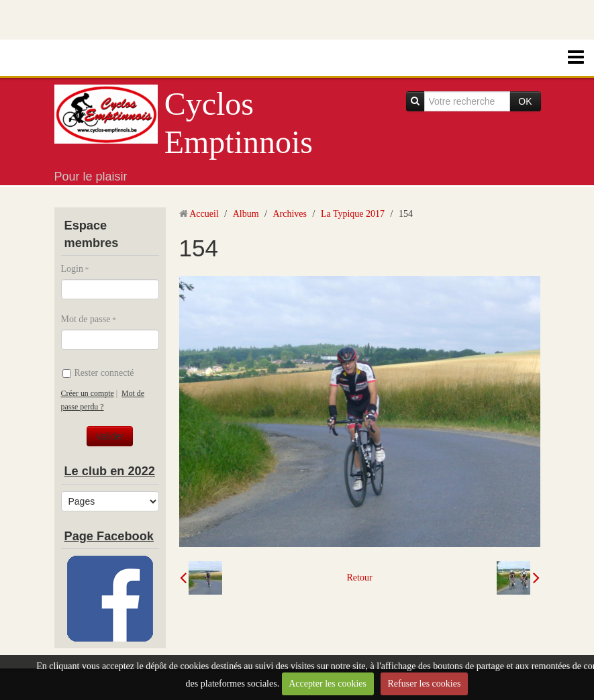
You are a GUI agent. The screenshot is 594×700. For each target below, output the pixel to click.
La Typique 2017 (353, 214)
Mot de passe (86, 319)
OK (525, 101)
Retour (359, 578)
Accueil (204, 214)
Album (246, 214)
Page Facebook (109, 536)
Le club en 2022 (110, 471)
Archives (290, 214)
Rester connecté (98, 373)
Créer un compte (88, 393)
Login (72, 269)
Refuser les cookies (425, 684)
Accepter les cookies (328, 684)
